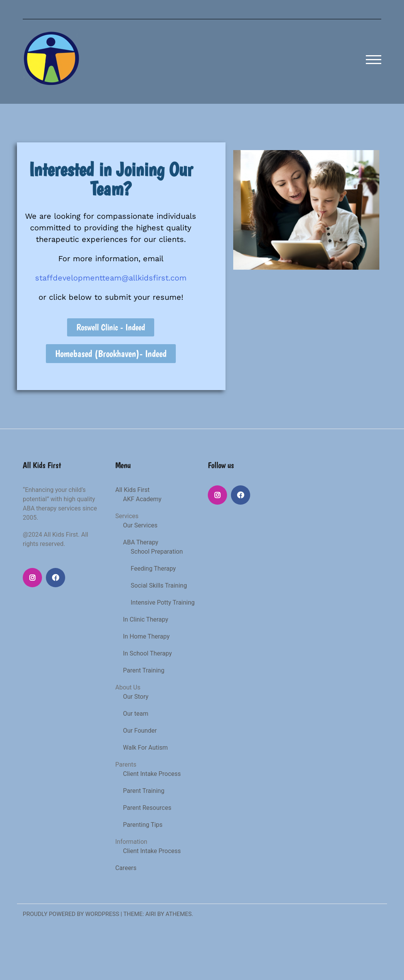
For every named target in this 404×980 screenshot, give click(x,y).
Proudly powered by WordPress (71, 914)
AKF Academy (142, 499)
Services (127, 516)
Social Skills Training (159, 585)
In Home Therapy (146, 636)
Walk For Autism (145, 748)
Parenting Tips (143, 825)
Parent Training (144, 670)
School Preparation (157, 552)
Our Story (136, 697)
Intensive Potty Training (163, 602)
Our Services (140, 525)
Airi (151, 914)
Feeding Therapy (153, 569)
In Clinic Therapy (146, 619)
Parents (126, 765)
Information (131, 842)
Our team (136, 714)
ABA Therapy (141, 542)
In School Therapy (147, 653)
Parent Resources (147, 808)
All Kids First (132, 490)
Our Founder (140, 731)
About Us (128, 687)
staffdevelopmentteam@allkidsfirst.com (111, 278)
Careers (126, 868)
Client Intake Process (152, 774)
